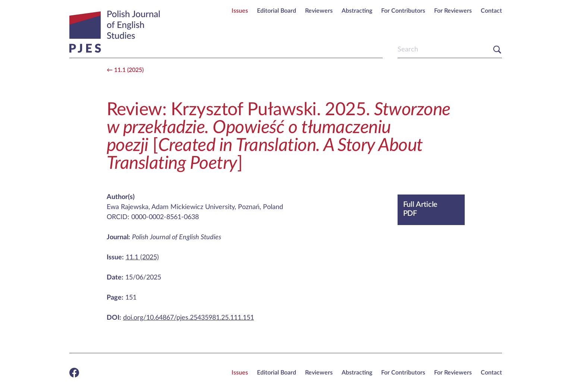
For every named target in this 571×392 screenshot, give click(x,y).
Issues (240, 11)
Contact (491, 11)
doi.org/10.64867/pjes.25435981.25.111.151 (189, 318)
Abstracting (357, 11)
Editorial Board (277, 11)
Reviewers (319, 11)
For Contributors (403, 11)
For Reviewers (453, 11)
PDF (431, 209)
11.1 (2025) (129, 70)
